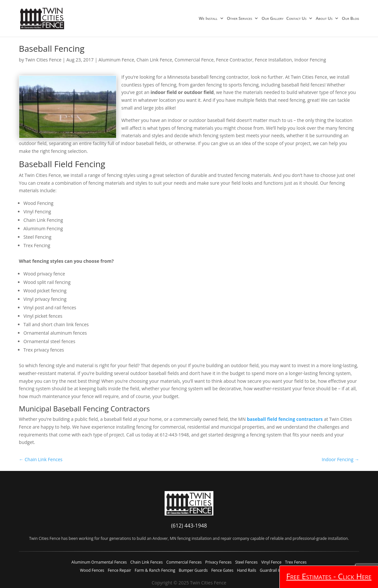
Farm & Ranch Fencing (155, 570)
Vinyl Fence (271, 562)
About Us (324, 19)
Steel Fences (246, 562)
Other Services (239, 19)
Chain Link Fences (147, 562)
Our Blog (351, 19)
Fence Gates (222, 570)
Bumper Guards (193, 570)
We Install (208, 19)
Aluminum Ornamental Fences (99, 562)
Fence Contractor (234, 60)
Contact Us (296, 19)
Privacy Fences (218, 562)
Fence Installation (273, 60)
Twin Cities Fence (43, 60)
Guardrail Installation (279, 570)
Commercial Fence (194, 60)
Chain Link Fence (155, 60)
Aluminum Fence (116, 60)
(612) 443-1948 (189, 526)
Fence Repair (119, 570)
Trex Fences (296, 562)
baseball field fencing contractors (285, 419)
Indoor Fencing (310, 60)
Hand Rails (246, 570)
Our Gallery (272, 19)
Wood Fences (92, 570)
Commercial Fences (184, 562)
